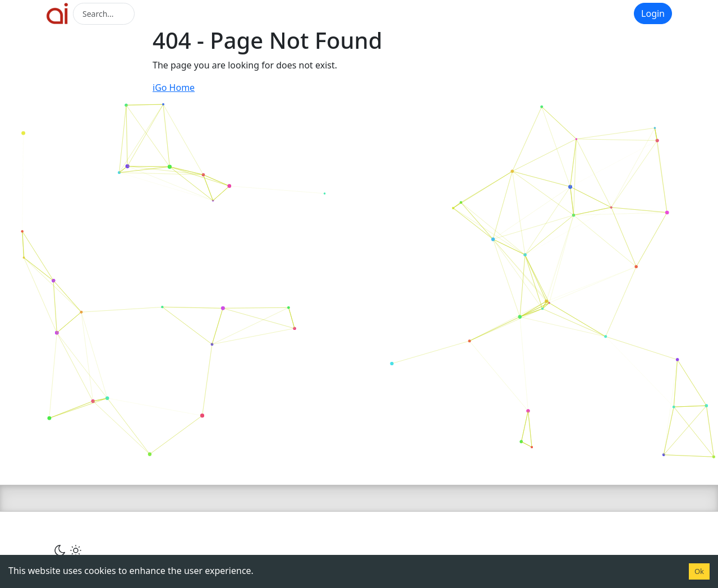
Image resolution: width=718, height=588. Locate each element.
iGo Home (174, 88)
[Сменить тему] (68, 550)
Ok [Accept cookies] (699, 571)
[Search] (104, 14)
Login (653, 13)
